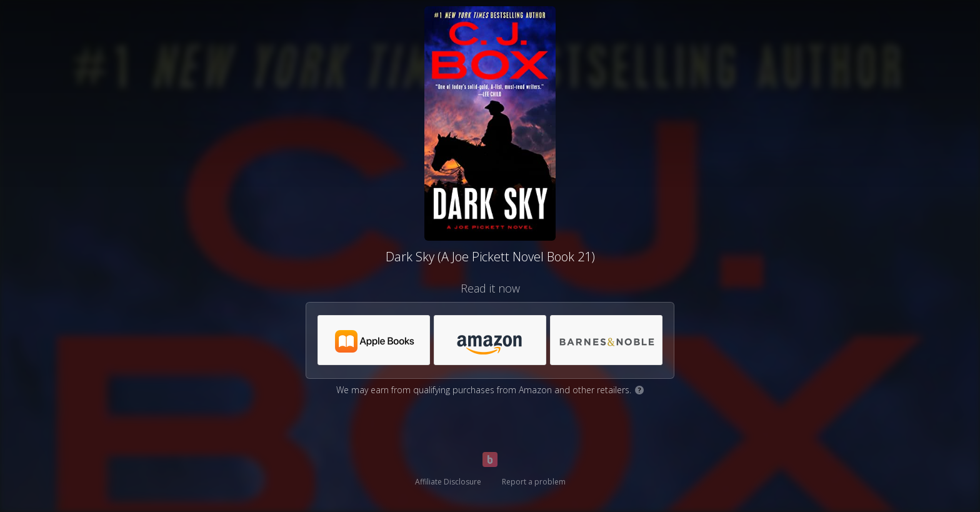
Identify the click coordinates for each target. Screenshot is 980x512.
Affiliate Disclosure (448, 482)
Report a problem (534, 482)
